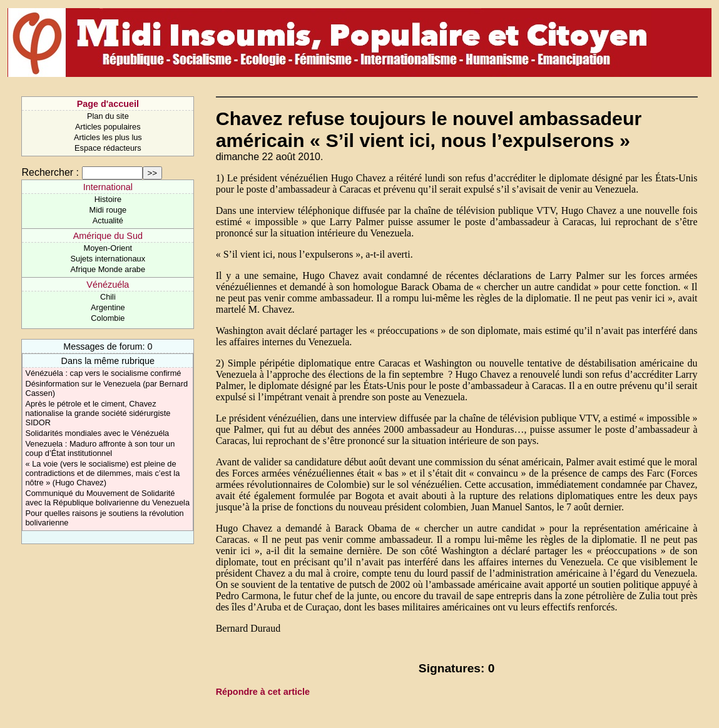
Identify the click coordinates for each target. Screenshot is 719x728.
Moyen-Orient (108, 248)
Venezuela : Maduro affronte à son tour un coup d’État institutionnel (100, 448)
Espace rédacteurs (108, 148)
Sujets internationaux (108, 259)
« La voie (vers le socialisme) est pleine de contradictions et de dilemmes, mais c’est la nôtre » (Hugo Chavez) (102, 473)
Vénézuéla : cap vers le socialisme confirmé (103, 373)
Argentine (108, 307)
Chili (108, 297)
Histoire (108, 199)
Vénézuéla (108, 285)
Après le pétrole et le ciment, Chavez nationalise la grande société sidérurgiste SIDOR (98, 413)
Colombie (108, 318)
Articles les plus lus (108, 137)
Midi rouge (108, 210)
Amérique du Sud (108, 236)
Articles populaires (108, 127)
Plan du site (108, 116)
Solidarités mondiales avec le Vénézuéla (97, 433)
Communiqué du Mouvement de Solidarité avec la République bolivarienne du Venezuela (107, 498)
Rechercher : (50, 172)
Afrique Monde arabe (108, 269)
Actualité (108, 220)
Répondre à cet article (263, 692)
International (108, 187)
